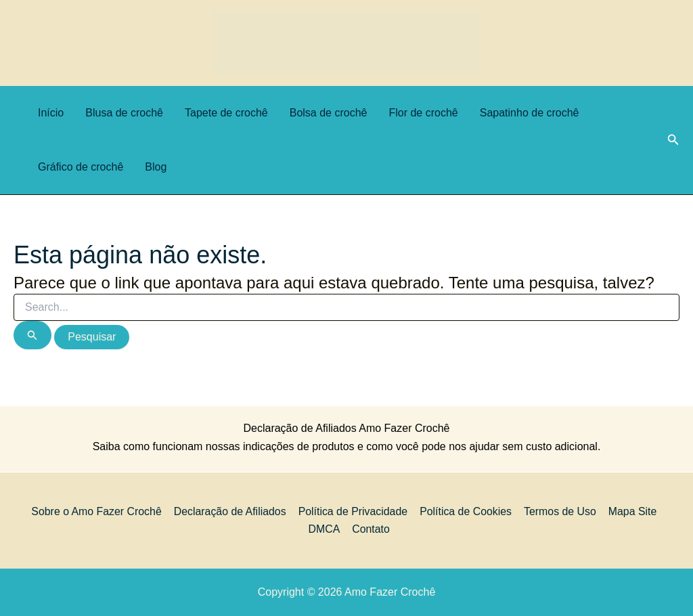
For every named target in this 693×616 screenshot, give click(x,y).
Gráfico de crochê (81, 167)
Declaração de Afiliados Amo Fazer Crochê (346, 428)
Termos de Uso (560, 511)
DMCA (325, 529)
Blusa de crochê (124, 113)
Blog (156, 167)
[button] (673, 140)
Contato (371, 529)
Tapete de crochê (226, 113)
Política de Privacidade (354, 511)
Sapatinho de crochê (530, 113)
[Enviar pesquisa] (32, 335)
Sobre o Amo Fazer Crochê (98, 511)
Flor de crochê (423, 113)
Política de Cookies (466, 511)
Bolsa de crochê (329, 113)
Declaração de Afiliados (231, 511)
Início (51, 113)
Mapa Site (631, 511)
